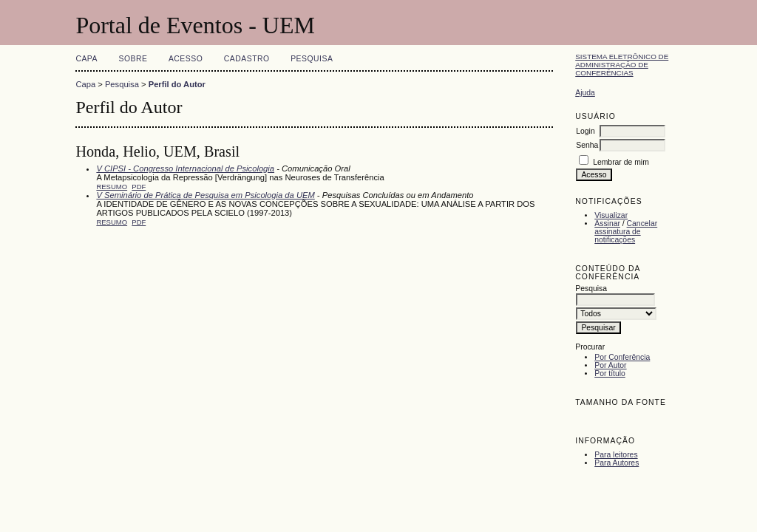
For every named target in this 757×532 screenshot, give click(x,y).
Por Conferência (622, 357)
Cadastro (247, 59)
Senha (587, 145)
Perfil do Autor (177, 84)
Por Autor (610, 365)
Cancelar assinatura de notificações (626, 232)
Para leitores (616, 455)
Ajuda (585, 93)
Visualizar (611, 215)
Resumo (112, 187)
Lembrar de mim (621, 162)
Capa (86, 59)
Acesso (186, 59)
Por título (610, 374)
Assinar (607, 224)
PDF (139, 187)
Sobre (133, 59)
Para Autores (617, 463)
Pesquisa (312, 59)
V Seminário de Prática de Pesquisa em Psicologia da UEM (205, 195)
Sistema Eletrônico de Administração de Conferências (622, 65)
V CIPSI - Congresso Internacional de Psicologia (185, 168)
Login (585, 131)
